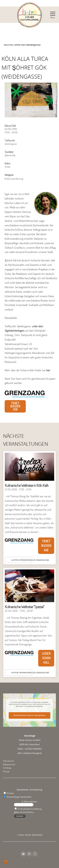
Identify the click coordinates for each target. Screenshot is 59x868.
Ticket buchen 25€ (15, 406)
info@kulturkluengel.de (32, 753)
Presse (6, 771)
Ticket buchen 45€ (46, 546)
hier (48, 370)
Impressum (9, 761)
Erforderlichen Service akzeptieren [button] (29, 715)
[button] (53, 15)
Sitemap (7, 768)
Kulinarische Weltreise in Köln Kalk (27, 485)
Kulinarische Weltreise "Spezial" (25, 607)
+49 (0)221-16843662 (33, 749)
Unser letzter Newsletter (31, 835)
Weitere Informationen (22, 560)
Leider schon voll (46, 658)
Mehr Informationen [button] (30, 710)
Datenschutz (9, 764)
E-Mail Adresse (30, 802)
